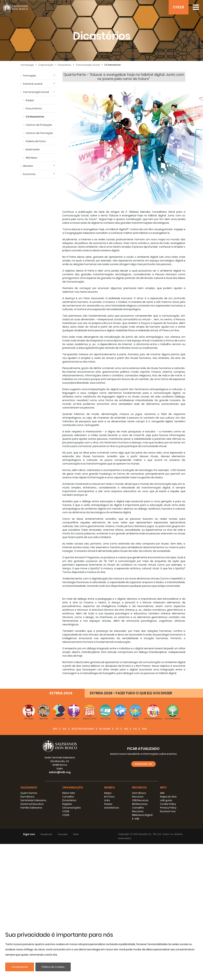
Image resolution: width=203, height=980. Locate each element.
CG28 (66, 811)
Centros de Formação (39, 133)
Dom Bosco (27, 797)
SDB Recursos (140, 800)
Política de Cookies (53, 967)
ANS (55, 729)
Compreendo (20, 967)
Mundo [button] (110, 787)
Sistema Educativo (32, 804)
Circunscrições (72, 808)
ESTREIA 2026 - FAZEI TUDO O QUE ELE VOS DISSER (131, 693)
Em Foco (109, 797)
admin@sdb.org (60, 772)
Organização (46, 65)
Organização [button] (73, 787)
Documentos (34, 108)
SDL (65, 729)
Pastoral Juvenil (33, 84)
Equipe (30, 100)
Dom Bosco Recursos (139, 795)
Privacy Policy (168, 808)
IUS (135, 729)
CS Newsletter (112, 65)
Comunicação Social (88, 65)
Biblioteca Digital (142, 815)
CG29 (179, 7)
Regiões (67, 804)
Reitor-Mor (69, 793)
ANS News (32, 158)
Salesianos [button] (29, 787)
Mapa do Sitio (168, 797)
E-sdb (136, 819)
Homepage (27, 65)
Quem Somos (29, 793)
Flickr (76, 834)
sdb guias (166, 800)
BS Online (105, 729)
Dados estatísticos (112, 806)
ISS (117, 729)
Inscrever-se (143, 764)
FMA (144, 729)
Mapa (108, 793)
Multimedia (33, 149)
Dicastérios (65, 65)
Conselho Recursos (138, 809)
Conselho (68, 797)
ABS (126, 729)
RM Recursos (140, 804)
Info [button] (163, 787)
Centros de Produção (39, 125)
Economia (29, 174)
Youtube (63, 834)
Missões (28, 166)
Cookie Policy (168, 804)
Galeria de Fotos (36, 141)
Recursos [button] (139, 787)
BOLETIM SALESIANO (83, 729)
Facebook (46, 834)
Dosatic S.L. (146, 834)
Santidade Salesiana (33, 800)
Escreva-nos (168, 811)
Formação (29, 76)
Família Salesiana (31, 808)
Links (107, 800)
